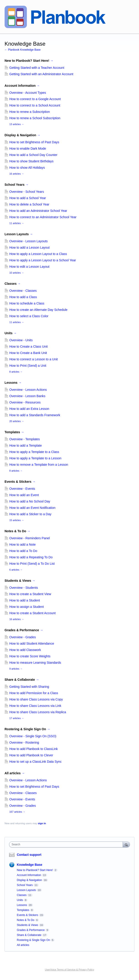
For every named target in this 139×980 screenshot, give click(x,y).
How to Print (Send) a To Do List (32, 564)
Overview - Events (22, 489)
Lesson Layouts (19, 234)
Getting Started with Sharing (29, 687)
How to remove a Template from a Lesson (39, 465)
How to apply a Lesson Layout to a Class (38, 254)
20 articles (17, 421)
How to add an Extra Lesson (29, 409)
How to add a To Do (23, 551)
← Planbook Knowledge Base (23, 50)
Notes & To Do (17, 531)
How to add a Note (22, 544)
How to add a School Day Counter (33, 155)
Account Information (22, 86)
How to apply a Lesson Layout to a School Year (43, 260)
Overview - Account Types (28, 93)
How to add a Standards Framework (35, 415)
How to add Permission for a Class (34, 693)
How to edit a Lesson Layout (29, 267)
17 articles (17, 718)
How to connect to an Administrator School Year (43, 217)
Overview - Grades (23, 637)
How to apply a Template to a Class (34, 452)
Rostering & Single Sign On (27, 729)
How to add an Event (24, 495)
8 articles (16, 372)
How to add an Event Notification (32, 508)
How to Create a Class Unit (29, 346)
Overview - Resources (25, 402)
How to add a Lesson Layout (29, 247)
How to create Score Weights (30, 656)
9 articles (16, 669)
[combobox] (67, 844)
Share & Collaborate (22, 680)
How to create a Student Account (32, 613)
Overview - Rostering (24, 742)
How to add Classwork (25, 650)
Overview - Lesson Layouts (29, 241)
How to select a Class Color (29, 316)
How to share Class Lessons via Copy (36, 699)
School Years (17, 185)
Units (11, 333)
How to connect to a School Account (35, 105)
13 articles (17, 124)
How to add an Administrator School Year (38, 211)
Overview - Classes (23, 291)
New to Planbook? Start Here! (29, 61)
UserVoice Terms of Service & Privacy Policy (70, 970)
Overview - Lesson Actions (28, 390)
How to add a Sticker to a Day (30, 514)
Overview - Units (21, 340)
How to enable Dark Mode (28, 148)
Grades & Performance (24, 630)
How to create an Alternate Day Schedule (38, 310)
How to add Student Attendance (32, 643)
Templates (14, 432)
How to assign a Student (27, 607)
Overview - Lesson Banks (27, 396)
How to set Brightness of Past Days (34, 142)
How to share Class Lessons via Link (35, 706)
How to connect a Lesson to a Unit (34, 359)
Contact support (29, 855)
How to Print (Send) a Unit (28, 366)
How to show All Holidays (27, 168)
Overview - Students (24, 588)
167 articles (17, 812)
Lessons (13, 383)
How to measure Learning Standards (35, 663)
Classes (13, 284)
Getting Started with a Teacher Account (37, 68)
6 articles (16, 570)
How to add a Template (26, 445)
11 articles (17, 223)
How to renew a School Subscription (35, 118)
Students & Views (20, 581)
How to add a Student (25, 600)
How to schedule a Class (27, 303)
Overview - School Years (27, 192)
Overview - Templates (25, 439)
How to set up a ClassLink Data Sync (35, 762)
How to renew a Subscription (30, 112)
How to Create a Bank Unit (28, 353)
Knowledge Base (30, 865)
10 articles (17, 273)
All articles (15, 773)
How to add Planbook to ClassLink (34, 749)
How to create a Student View (30, 594)
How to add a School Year (28, 198)
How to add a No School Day (30, 501)
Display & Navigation (22, 135)
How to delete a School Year (29, 204)
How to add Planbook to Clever (31, 755)
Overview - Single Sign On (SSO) (33, 736)
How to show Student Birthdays (31, 161)
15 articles (17, 520)
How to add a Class (23, 297)
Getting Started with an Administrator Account (41, 74)
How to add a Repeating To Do (31, 557)
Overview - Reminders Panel (30, 538)
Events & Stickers (20, 482)
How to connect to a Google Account (35, 99)
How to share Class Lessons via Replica (38, 712)
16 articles (17, 174)
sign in (42, 823)
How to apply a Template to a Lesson (35, 458)
